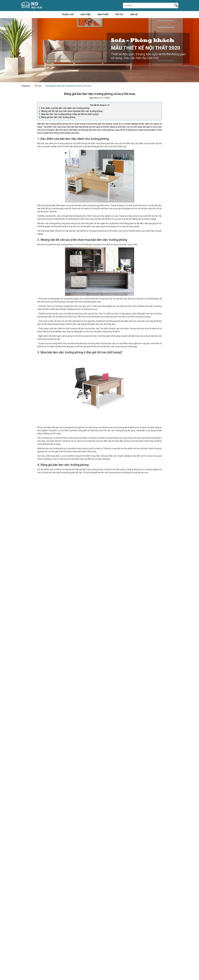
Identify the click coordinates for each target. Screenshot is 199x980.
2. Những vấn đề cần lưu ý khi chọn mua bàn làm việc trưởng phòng (71, 111)
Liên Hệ (134, 15)
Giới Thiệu (86, 15)
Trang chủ (68, 15)
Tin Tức (119, 15)
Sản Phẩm (103, 15)
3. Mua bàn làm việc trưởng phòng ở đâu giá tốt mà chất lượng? (69, 114)
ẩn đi (107, 105)
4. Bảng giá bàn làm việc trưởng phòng (57, 117)
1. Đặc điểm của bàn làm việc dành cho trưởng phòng (64, 108)
